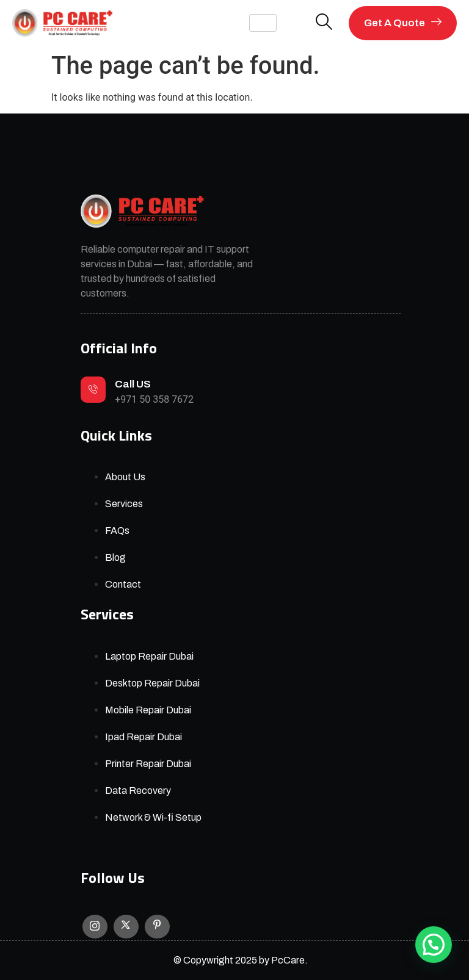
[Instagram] (95, 927)
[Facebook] (157, 927)
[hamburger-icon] (263, 23)
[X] (126, 927)
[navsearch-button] (324, 23)
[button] (434, 945)
